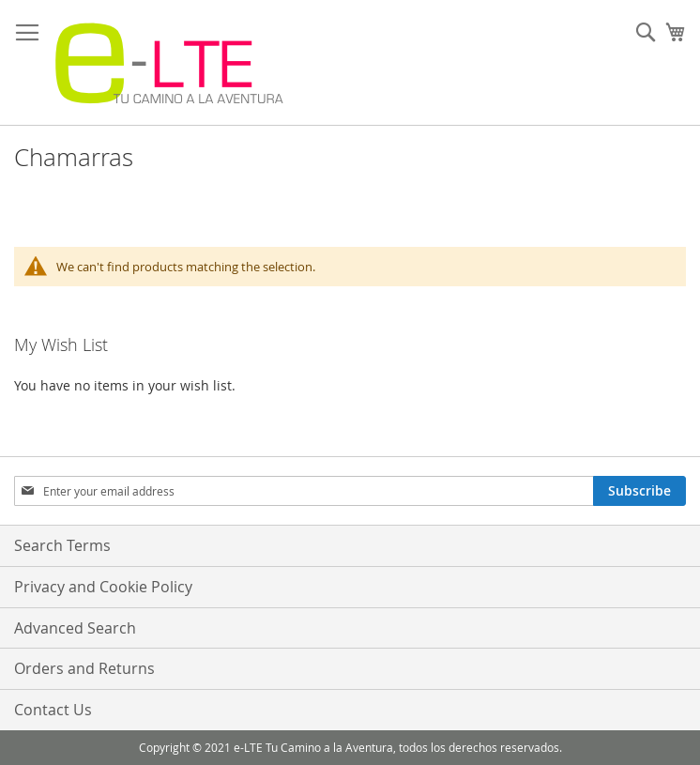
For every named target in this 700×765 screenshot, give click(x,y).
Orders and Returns (84, 668)
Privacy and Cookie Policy (103, 587)
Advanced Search (75, 628)
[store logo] (169, 63)
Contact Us (53, 710)
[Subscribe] (639, 491)
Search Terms (62, 545)
